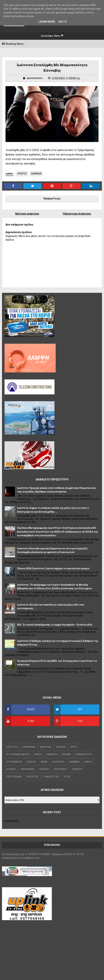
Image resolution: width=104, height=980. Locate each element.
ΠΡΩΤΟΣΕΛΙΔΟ (14, 777)
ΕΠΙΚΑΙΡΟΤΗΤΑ (84, 754)
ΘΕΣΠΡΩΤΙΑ (58, 762)
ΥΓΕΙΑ (67, 777)
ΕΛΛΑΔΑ (66, 754)
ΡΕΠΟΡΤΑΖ (33, 777)
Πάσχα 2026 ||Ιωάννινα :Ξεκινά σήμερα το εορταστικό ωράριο (53, 568)
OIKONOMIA (29, 747)
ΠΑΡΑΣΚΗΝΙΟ (27, 769)
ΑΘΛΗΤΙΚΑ (46, 747)
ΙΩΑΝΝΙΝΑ (36, 174)
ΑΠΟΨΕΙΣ (61, 747)
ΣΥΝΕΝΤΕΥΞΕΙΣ (51, 777)
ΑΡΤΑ (74, 747)
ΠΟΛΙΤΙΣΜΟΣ (61, 769)
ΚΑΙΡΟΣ (88, 762)
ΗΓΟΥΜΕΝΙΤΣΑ (14, 762)
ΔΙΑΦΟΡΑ (52, 754)
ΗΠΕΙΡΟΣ (22, 174)
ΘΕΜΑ (44, 762)
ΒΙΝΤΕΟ (38, 754)
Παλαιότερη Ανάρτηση (77, 214)
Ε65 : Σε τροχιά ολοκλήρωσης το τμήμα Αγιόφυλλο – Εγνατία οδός (55, 625)
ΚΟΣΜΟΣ (11, 769)
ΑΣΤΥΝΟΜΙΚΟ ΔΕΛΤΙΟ (18, 754)
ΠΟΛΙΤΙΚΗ (44, 769)
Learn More (47, 22)
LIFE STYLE (12, 747)
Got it (63, 22)
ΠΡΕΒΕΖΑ (77, 769)
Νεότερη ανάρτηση (27, 214)
